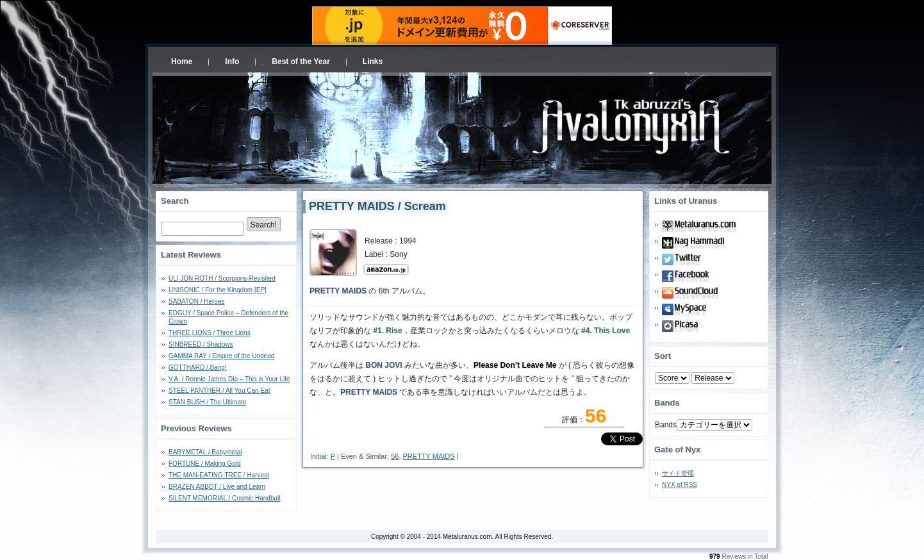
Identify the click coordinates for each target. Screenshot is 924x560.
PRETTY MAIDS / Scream (377, 206)
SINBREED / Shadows (201, 344)
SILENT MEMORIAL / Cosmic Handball (225, 498)
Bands (666, 425)
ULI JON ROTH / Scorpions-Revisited (222, 278)
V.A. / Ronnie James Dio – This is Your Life (229, 379)
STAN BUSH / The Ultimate (207, 402)
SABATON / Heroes (196, 301)
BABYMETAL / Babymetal (205, 452)
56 (395, 456)
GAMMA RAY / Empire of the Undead (221, 356)
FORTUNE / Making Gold (205, 464)
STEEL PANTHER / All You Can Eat (219, 391)
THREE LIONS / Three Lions (210, 333)
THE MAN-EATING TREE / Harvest (219, 475)
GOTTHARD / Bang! (198, 367)
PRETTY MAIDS (429, 456)
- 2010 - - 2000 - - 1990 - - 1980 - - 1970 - (713, 378)
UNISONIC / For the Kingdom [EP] (218, 290)
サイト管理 (678, 473)
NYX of (680, 485)
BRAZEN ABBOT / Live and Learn (217, 487)
